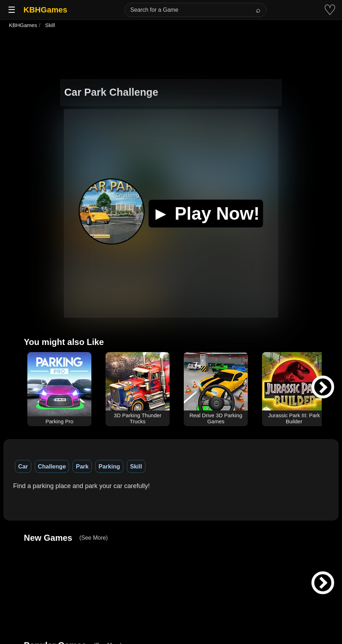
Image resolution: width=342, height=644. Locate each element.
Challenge (52, 466)
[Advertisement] (171, 55)
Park (82, 466)
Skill (136, 466)
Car (23, 466)
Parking (109, 466)
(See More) (93, 538)
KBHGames (45, 10)
